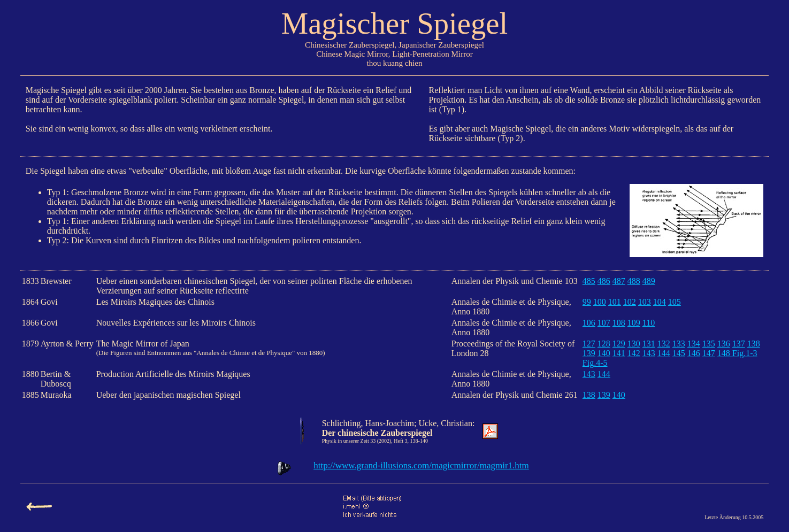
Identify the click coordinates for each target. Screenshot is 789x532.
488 (634, 281)
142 (634, 353)
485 (589, 281)
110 (649, 323)
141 (619, 353)
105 (675, 302)
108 (619, 323)
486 (604, 281)
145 (679, 353)
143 (649, 353)
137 (739, 344)
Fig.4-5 (595, 363)
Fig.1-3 (745, 353)
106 (589, 323)
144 (664, 353)
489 (649, 281)
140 (604, 353)
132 (664, 344)
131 (649, 344)
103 (645, 302)
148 (725, 353)
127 (589, 344)
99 (587, 302)
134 (694, 344)
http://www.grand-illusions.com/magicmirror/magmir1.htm (421, 465)
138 (754, 344)
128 (604, 344)
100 (600, 302)
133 (679, 344)
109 (634, 323)
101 (615, 302)
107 (604, 323)
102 (630, 302)
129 (619, 344)
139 (589, 353)
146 (694, 353)
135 (709, 344)
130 (634, 344)
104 (660, 302)
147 (709, 353)
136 (724, 344)
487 (619, 281)
